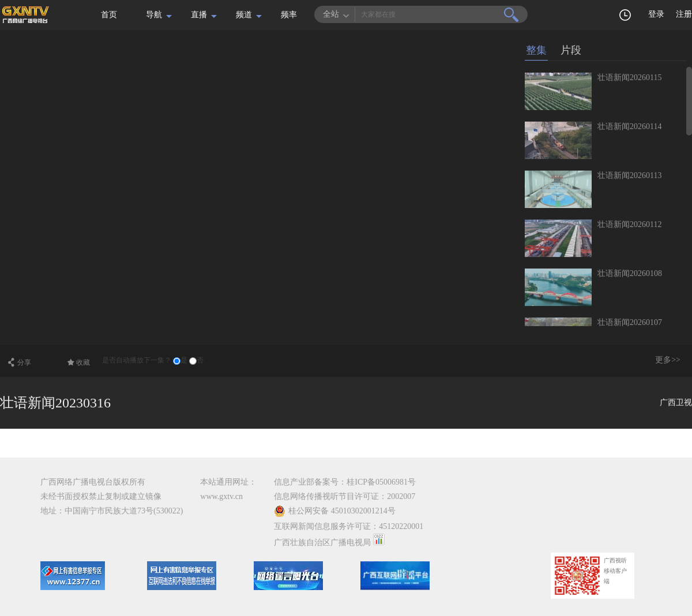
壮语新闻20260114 (629, 126)
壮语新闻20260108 (630, 273)
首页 (109, 15)
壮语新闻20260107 (630, 322)
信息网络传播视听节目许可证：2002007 (345, 496)
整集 (536, 50)
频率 (289, 15)
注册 (684, 14)
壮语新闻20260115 (629, 78)
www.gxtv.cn (221, 496)
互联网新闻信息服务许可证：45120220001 (349, 526)
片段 (571, 50)
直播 (199, 15)
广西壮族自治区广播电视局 (322, 543)
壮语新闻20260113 (629, 175)
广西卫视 (676, 403)
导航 (154, 15)
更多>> (668, 360)
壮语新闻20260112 (629, 224)
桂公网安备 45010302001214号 (335, 511)
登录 (656, 14)
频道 (244, 15)
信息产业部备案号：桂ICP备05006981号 (345, 482)
